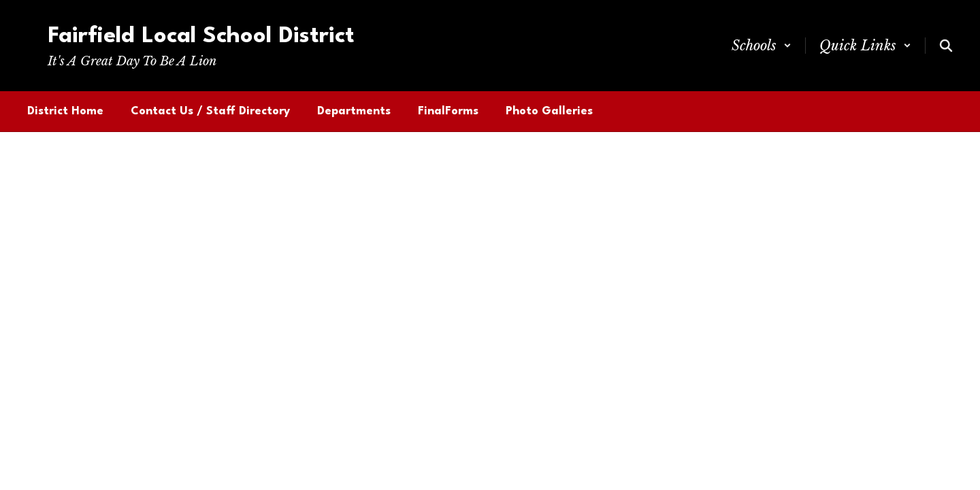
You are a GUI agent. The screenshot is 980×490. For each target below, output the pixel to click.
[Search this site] (946, 46)
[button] (762, 46)
